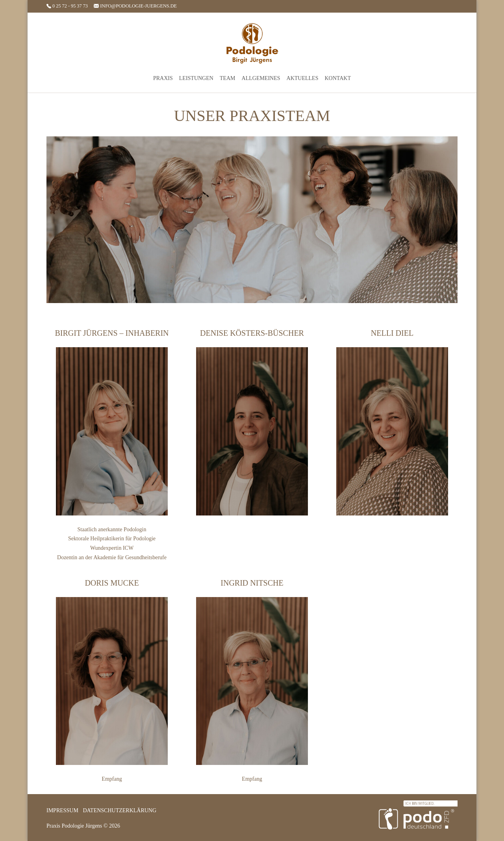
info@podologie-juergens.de (135, 6)
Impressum (62, 810)
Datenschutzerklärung (120, 810)
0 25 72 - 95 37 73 (68, 6)
